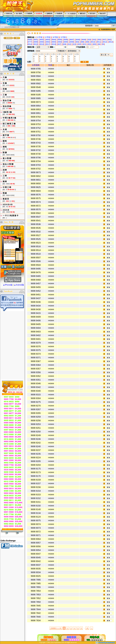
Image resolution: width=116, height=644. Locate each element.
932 (94, 40)
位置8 (77, 54)
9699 (84, 40)
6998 (72, 42)
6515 (36, 44)
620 (79, 44)
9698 (78, 40)
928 (89, 40)
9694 (54, 40)
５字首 (63, 37)
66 (99, 44)
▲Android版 (19, 285)
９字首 (48, 37)
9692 (42, 40)
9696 (66, 40)
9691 (36, 40)
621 (84, 44)
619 (74, 44)
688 (82, 42)
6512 (105, 42)
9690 (30, 40)
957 (104, 40)
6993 (54, 42)
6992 (48, 42)
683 (77, 42)
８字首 (55, 37)
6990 (42, 42)
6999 (36, 42)
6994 (60, 42)
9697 (72, 40)
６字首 (40, 37)
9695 (60, 40)
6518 (54, 44)
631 (89, 44)
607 (59, 44)
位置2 (42, 54)
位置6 (65, 54)
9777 (30, 42)
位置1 (36, 54)
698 (87, 42)
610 (69, 44)
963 (109, 40)
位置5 (59, 54)
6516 (42, 44)
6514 (30, 44)
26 (87, 628)
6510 (93, 42)
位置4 (53, 54)
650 (94, 44)
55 (103, 44)
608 (64, 44)
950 (99, 40)
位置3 (47, 54)
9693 (48, 40)
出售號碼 (36, 65)
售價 (51, 65)
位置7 (71, 54)
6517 (48, 44)
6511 (99, 42)
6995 (66, 42)
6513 (111, 42)
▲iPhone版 (8, 285)
